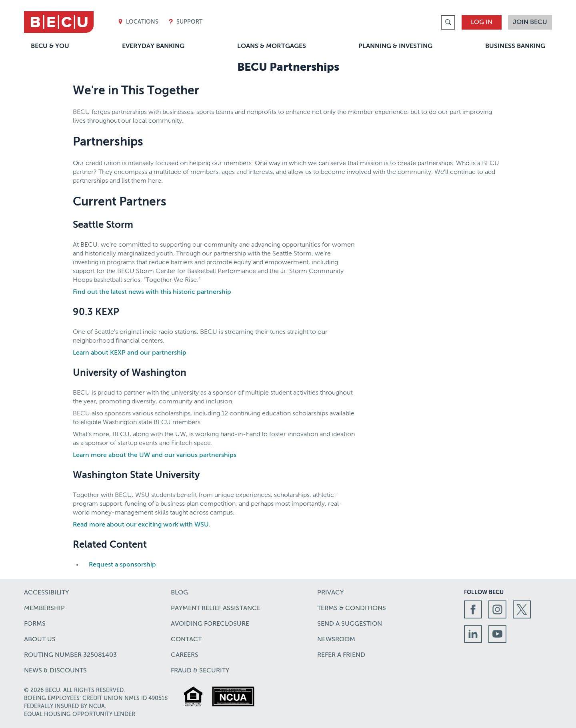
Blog (179, 593)
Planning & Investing (395, 46)
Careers (185, 655)
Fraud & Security (200, 671)
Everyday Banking (153, 46)
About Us (40, 640)
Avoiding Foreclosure (210, 624)
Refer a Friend (341, 655)
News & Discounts (55, 671)
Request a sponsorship (122, 565)
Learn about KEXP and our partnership (130, 353)
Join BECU (530, 22)
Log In (482, 22)
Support (185, 22)
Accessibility (46, 593)
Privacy (330, 593)
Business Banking (515, 46)
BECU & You (50, 46)
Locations (138, 22)
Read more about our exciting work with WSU (141, 525)
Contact (186, 640)
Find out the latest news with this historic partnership (152, 292)
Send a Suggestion (350, 624)
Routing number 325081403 (70, 655)
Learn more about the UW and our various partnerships (155, 455)
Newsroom (336, 640)
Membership (44, 608)
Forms (35, 624)
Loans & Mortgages (272, 46)
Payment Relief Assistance (216, 608)
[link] (448, 22)
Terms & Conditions (352, 608)
